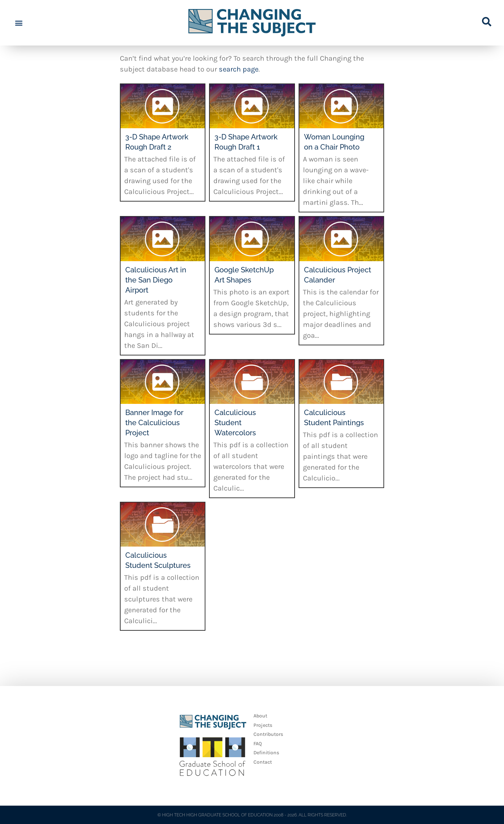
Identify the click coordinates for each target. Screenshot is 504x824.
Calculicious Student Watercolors (235, 423)
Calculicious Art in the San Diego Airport (156, 280)
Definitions (266, 753)
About (260, 716)
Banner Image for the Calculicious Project (154, 423)
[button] (19, 23)
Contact (263, 762)
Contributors (268, 734)
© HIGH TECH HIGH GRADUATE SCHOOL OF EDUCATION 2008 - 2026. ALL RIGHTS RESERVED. (252, 815)
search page (239, 69)
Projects (263, 725)
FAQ (258, 744)
